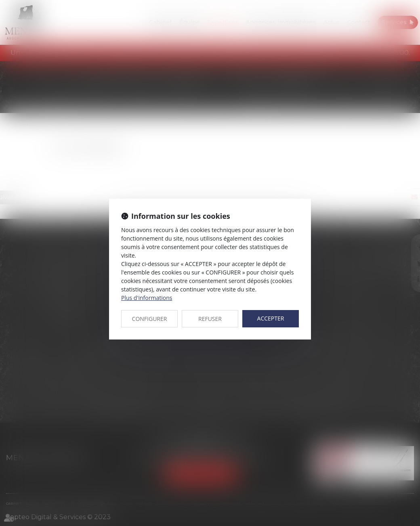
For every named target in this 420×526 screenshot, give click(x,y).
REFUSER (210, 319)
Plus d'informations (147, 298)
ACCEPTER (271, 318)
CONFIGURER (150, 319)
